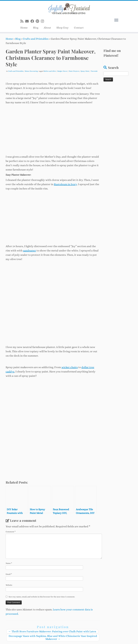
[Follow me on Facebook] (33, 21)
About (47, 28)
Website (9, 585)
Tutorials (94, 71)
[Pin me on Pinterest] (38, 21)
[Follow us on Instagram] (43, 21)
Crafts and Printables (36, 39)
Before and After (50, 71)
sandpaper (30, 251)
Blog (36, 28)
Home (24, 28)
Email (9, 574)
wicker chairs (70, 367)
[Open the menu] (116, 20)
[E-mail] (28, 21)
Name (9, 563)
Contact (79, 28)
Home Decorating (31, 71)
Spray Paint (85, 71)
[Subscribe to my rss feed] (23, 21)
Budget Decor (62, 71)
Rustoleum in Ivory (65, 184)
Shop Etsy (63, 28)
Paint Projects (74, 71)
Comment (11, 532)
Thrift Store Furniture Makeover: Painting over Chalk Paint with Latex (52, 631)
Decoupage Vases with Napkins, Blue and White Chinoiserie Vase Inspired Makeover (53, 637)
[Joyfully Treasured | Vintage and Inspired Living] (69, 9)
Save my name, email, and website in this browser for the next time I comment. (42, 597)
